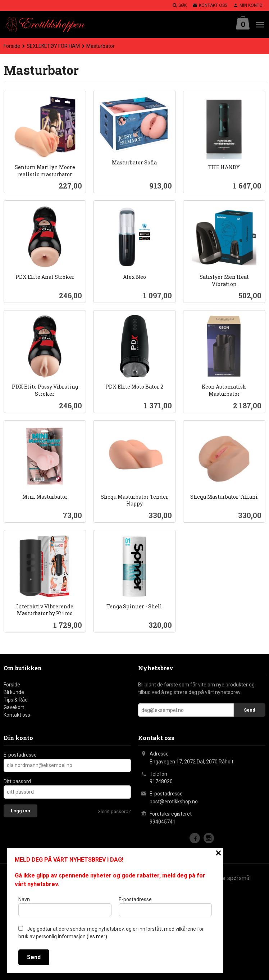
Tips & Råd (16, 700)
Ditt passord (17, 781)
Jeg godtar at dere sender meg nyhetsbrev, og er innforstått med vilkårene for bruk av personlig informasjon (111, 933)
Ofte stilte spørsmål (225, 878)
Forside (12, 46)
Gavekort (14, 707)
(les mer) (97, 936)
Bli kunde (14, 692)
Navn (65, 906)
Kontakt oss (17, 715)
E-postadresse (20, 755)
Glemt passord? (114, 811)
